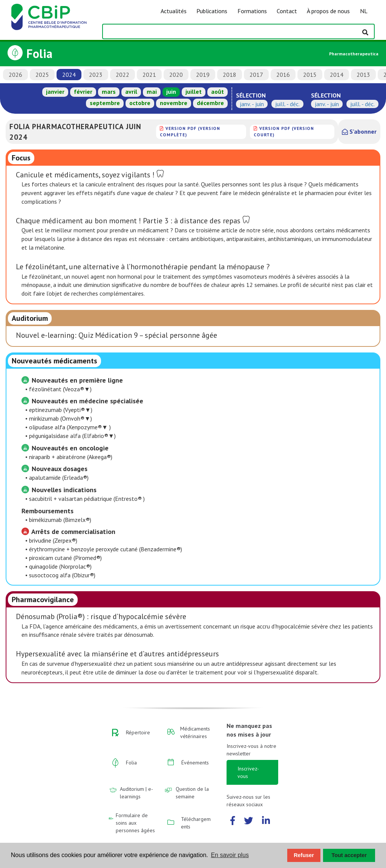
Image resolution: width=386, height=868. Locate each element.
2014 (337, 75)
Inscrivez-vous (248, 772)
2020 (176, 75)
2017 (256, 75)
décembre (210, 103)
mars (109, 92)
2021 (149, 75)
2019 (203, 75)
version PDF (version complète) (190, 131)
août (218, 92)
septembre (105, 103)
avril (131, 92)
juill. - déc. (287, 104)
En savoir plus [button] (230, 855)
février (83, 92)
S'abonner (359, 131)
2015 (310, 75)
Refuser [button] (304, 855)
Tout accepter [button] (349, 855)
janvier (55, 92)
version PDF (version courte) (284, 131)
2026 (15, 75)
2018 (230, 75)
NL (364, 11)
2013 (363, 75)
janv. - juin (252, 104)
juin (171, 92)
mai (152, 92)
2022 (123, 75)
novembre (174, 103)
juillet (194, 92)
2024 (69, 75)
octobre (140, 103)
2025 (42, 75)
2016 (283, 75)
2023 (96, 75)
